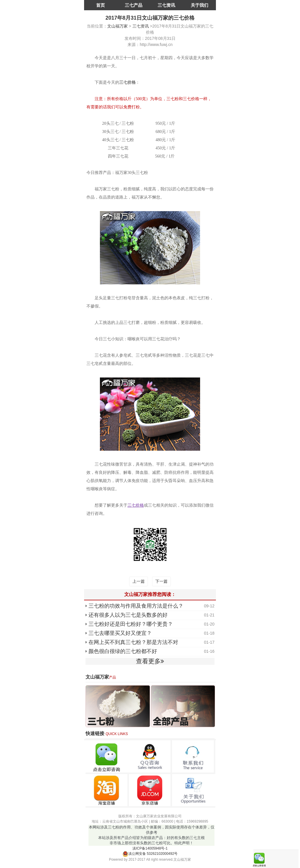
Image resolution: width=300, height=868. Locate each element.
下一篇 (161, 581)
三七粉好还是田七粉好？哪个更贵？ (131, 624)
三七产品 (134, 5)
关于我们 (200, 5)
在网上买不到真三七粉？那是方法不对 (133, 642)
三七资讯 (166, 5)
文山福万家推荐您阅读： (150, 594)
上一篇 (139, 581)
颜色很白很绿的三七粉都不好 (123, 651)
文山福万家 (117, 26)
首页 (100, 5)
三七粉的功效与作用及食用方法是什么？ (136, 606)
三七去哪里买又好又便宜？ (120, 633)
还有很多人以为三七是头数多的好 (128, 615)
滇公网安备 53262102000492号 (150, 854)
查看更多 (150, 661)
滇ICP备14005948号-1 (150, 848)
